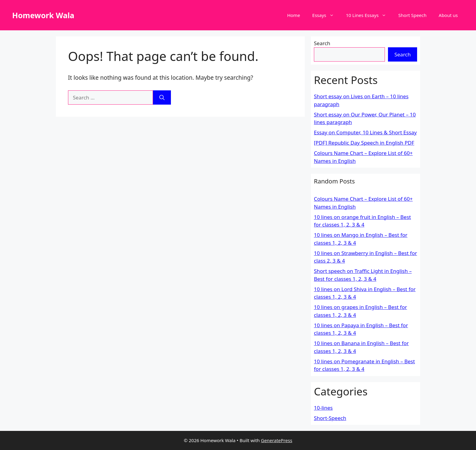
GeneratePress (276, 440)
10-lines (323, 408)
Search (322, 43)
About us (448, 15)
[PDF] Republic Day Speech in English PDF (364, 143)
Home (294, 15)
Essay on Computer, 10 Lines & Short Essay (365, 132)
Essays (326, 15)
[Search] (162, 98)
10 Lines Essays (369, 15)
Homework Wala (43, 15)
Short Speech (412, 15)
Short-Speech (330, 418)
